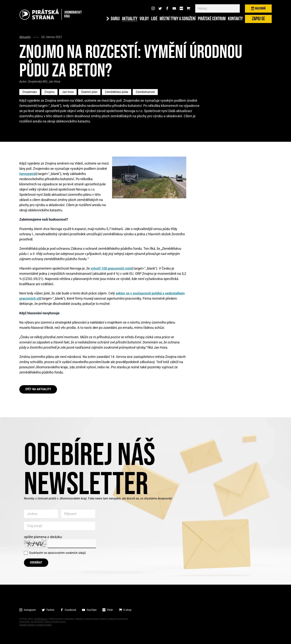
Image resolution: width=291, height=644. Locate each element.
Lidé (154, 19)
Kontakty (235, 19)
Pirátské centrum (212, 19)
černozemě (28, 174)
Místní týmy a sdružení (178, 19)
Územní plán (89, 92)
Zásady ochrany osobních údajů (35, 625)
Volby (144, 19)
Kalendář (258, 8)
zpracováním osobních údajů (67, 553)
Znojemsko (30, 92)
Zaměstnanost (145, 92)
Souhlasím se (57, 553)
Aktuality (130, 19)
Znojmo (49, 92)
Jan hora (68, 92)
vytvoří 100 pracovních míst (111, 268)
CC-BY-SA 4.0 (41, 619)
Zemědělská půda (117, 92)
